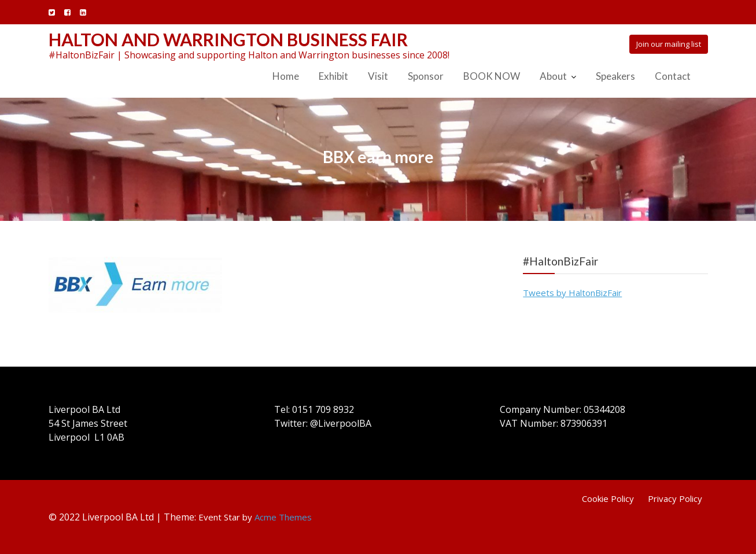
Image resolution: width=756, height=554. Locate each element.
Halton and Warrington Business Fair (228, 39)
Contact (673, 76)
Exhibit (333, 76)
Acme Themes (283, 517)
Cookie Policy (608, 498)
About (553, 76)
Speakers (615, 76)
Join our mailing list (669, 44)
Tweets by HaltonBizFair (572, 293)
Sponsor (426, 76)
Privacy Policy (675, 498)
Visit (378, 76)
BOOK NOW (492, 76)
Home (286, 76)
